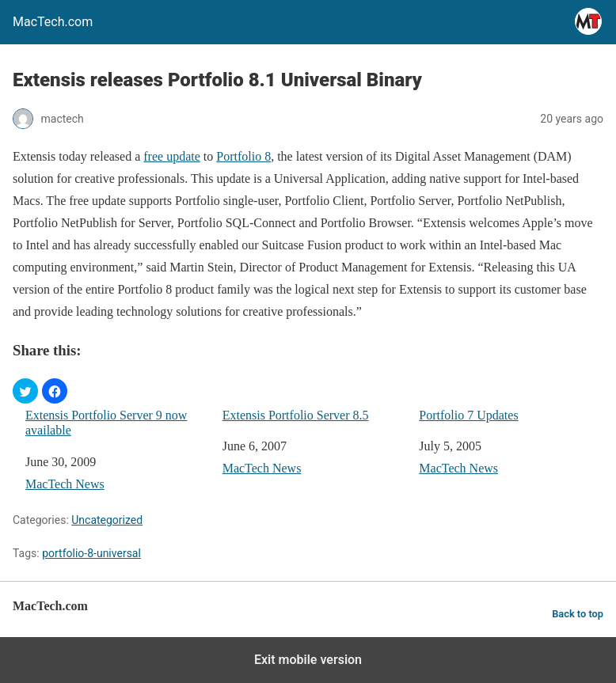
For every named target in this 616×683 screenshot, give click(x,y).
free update (172, 156)
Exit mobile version (308, 660)
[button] (25, 391)
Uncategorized (107, 520)
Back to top (578, 614)
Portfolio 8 (243, 156)
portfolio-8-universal (91, 553)
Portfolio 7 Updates (468, 415)
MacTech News (65, 484)
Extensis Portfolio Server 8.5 (296, 415)
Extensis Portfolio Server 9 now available (106, 423)
